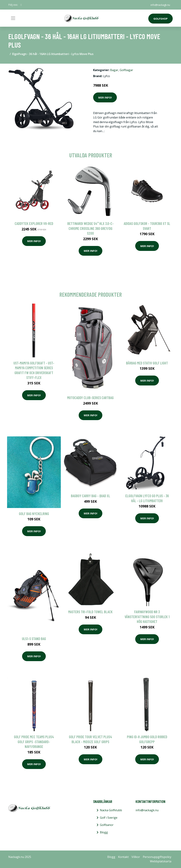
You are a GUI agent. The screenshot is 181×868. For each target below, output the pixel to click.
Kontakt (123, 857)
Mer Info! (105, 97)
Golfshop (160, 19)
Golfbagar (126, 70)
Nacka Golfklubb (111, 810)
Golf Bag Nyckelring (34, 514)
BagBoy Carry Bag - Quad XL (90, 496)
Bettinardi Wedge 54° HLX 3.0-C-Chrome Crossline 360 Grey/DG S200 (90, 228)
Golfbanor (107, 825)
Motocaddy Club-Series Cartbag (90, 398)
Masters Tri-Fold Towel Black (90, 612)
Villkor (136, 857)
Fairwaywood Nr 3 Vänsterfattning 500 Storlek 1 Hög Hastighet (147, 617)
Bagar (114, 70)
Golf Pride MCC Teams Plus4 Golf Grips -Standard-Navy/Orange (34, 742)
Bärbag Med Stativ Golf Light (147, 363)
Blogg (104, 832)
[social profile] (21, 5)
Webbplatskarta (161, 861)
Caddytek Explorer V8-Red (34, 223)
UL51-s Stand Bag (34, 639)
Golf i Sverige (109, 818)
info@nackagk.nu (160, 5)
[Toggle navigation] (13, 18)
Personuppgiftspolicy (157, 857)
